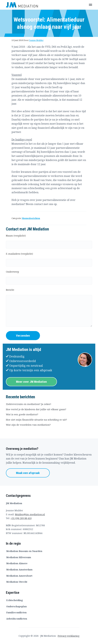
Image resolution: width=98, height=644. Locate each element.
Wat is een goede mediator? (22, 414)
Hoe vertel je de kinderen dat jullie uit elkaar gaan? (36, 409)
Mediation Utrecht (17, 582)
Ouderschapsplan (16, 606)
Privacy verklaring (69, 636)
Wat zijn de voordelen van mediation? (28, 425)
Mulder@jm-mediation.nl (30, 514)
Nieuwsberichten (31, 218)
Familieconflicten (16, 612)
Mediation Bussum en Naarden (24, 551)
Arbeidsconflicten (17, 619)
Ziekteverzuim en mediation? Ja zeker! (29, 404)
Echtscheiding (15, 600)
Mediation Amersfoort (19, 576)
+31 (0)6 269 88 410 (21, 518)
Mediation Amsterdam (19, 570)
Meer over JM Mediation (31, 382)
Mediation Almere (17, 563)
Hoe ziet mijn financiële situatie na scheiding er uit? (36, 420)
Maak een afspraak (28, 473)
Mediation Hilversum (19, 557)
